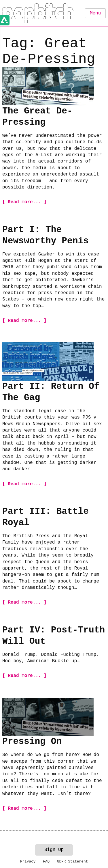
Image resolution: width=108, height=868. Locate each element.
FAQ (46, 862)
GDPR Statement (73, 862)
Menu (95, 13)
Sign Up (54, 850)
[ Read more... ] (24, 202)
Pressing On (32, 741)
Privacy (28, 862)
